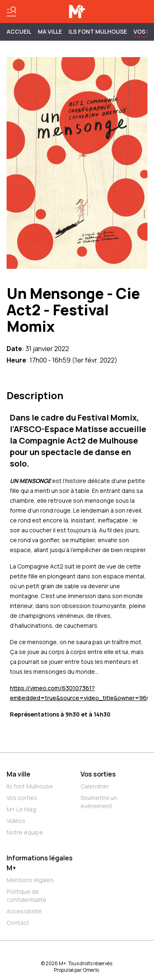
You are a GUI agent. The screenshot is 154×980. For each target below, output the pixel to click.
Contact (18, 923)
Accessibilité (24, 911)
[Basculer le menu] (11, 12)
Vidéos (16, 821)
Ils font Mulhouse (30, 786)
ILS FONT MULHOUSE (98, 31)
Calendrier (95, 786)
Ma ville (18, 774)
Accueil (19, 31)
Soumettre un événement (99, 802)
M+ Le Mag (21, 809)
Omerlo (91, 970)
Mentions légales (30, 880)
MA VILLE (50, 31)
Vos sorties (22, 798)
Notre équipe (25, 832)
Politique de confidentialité (26, 896)
